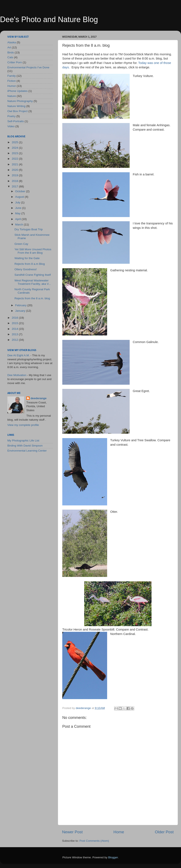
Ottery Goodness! (26, 269)
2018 (15, 181)
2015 (15, 323)
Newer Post (72, 832)
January (21, 311)
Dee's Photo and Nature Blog (49, 19)
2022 (15, 159)
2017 (15, 186)
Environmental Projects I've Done (28, 67)
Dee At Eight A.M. (19, 355)
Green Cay (21, 244)
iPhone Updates (17, 91)
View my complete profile (23, 425)
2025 (15, 142)
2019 (15, 175)
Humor (12, 86)
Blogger (113, 857)
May (18, 213)
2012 (15, 340)
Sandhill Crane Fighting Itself (33, 275)
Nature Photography (20, 101)
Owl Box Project (17, 111)
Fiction (12, 81)
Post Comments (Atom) (94, 841)
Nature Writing (16, 106)
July (18, 202)
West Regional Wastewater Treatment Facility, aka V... (33, 282)
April (18, 219)
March (19, 225)
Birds (11, 52)
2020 (15, 170)
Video (11, 126)
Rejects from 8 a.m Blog (30, 264)
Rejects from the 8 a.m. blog (32, 298)
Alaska (12, 42)
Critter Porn (15, 62)
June (19, 208)
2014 (15, 329)
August (20, 197)
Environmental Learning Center (27, 451)
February (21, 305)
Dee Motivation (17, 375)
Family (12, 76)
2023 (15, 153)
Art (9, 47)
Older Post (164, 832)
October (21, 191)
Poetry (11, 116)
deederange (39, 398)
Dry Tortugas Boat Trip (29, 229)
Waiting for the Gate (27, 258)
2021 (15, 164)
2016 (15, 318)
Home (119, 832)
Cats (10, 57)
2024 (15, 148)
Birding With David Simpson (25, 446)
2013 (15, 334)
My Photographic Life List (23, 441)
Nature (12, 96)
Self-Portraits (16, 121)
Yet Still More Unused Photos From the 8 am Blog (33, 251)
